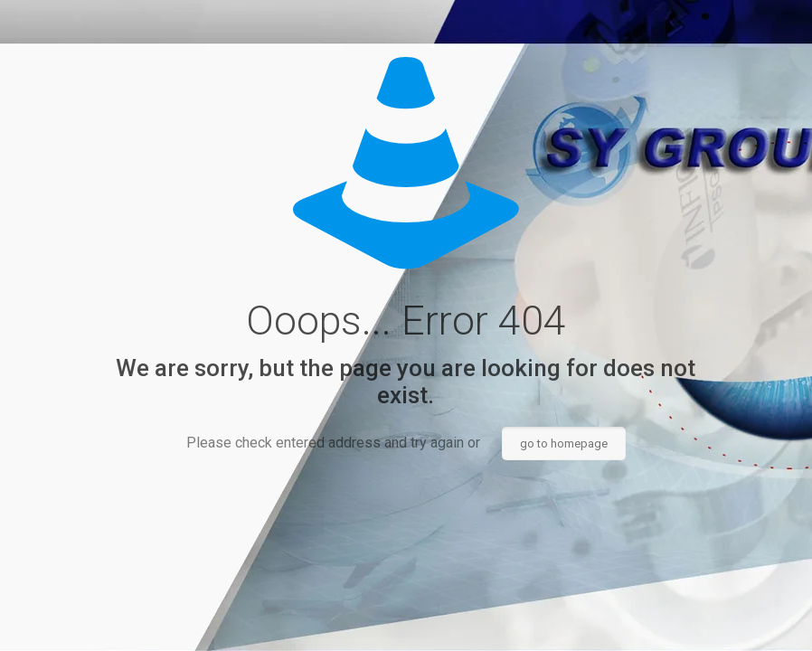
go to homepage (564, 443)
